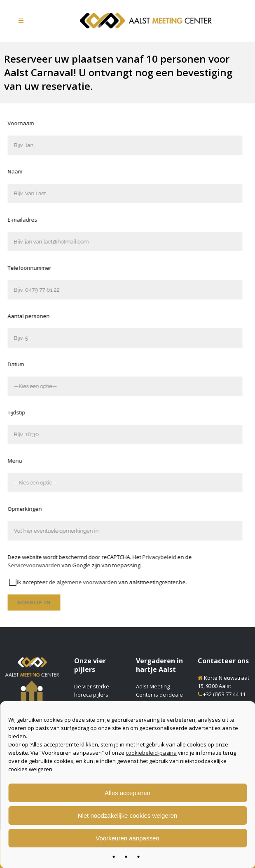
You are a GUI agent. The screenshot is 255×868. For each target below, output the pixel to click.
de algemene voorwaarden (49, 582)
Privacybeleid (126, 557)
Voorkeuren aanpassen (127, 838)
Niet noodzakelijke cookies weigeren (128, 815)
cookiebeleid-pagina (151, 753)
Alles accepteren (127, 793)
